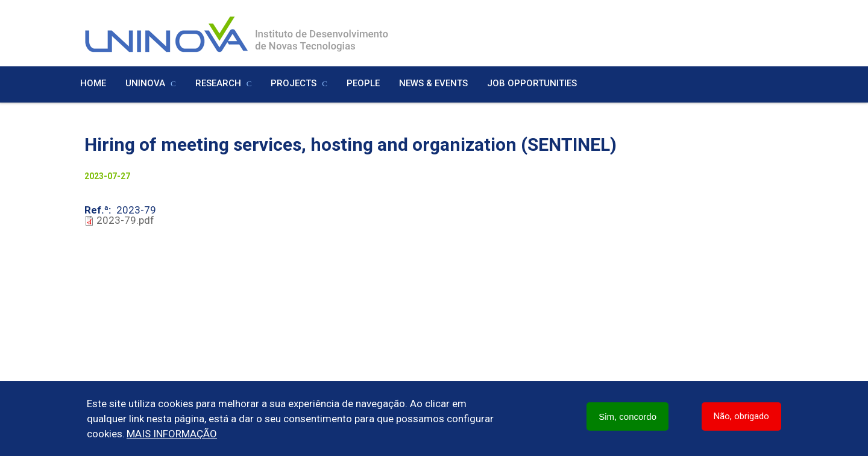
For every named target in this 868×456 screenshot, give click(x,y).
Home (93, 83)
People (363, 83)
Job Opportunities (532, 83)
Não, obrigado (741, 416)
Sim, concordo (627, 416)
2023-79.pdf (125, 220)
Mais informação (172, 434)
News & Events (433, 83)
